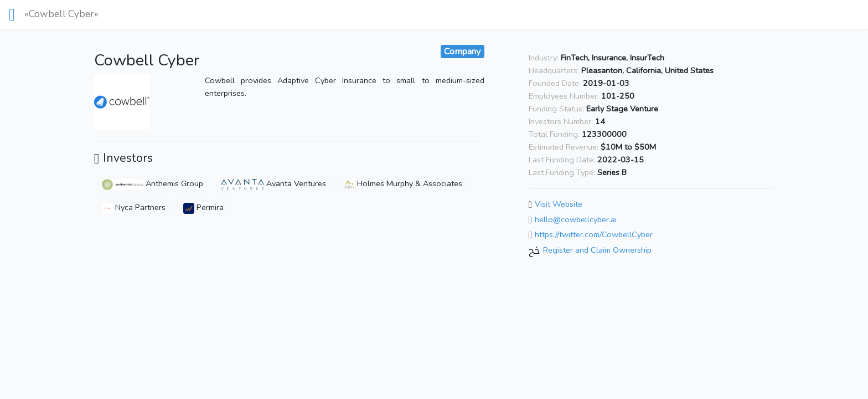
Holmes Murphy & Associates (403, 183)
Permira (203, 207)
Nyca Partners (134, 207)
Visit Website (559, 204)
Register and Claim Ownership (597, 250)
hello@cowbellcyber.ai (576, 219)
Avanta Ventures (273, 183)
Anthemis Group (153, 183)
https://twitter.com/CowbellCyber (594, 235)
